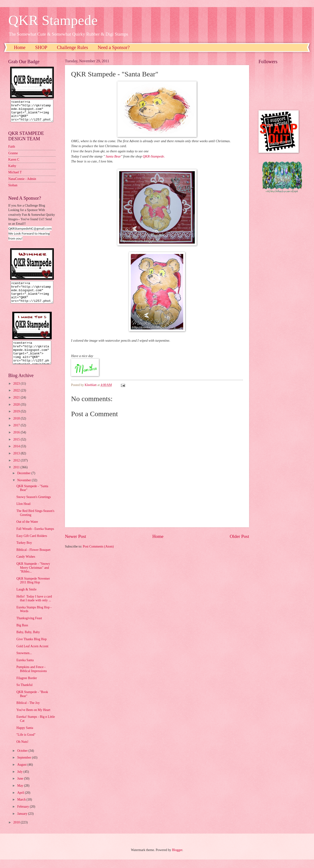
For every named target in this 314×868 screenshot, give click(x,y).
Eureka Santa (25, 669)
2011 (17, 476)
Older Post (239, 536)
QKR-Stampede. (154, 156)
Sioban (13, 189)
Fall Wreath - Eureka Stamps (35, 537)
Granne (13, 157)
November (25, 489)
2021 (17, 406)
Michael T (15, 177)
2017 (17, 434)
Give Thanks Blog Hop (31, 648)
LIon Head (23, 512)
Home (20, 47)
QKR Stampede (53, 20)
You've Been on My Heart (33, 718)
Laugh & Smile (26, 598)
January (23, 822)
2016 (17, 441)
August (22, 773)
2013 (17, 462)
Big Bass (22, 634)
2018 (17, 427)
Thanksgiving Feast (29, 627)
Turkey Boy (24, 551)
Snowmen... (24, 662)
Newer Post (76, 536)
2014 (17, 455)
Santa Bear (113, 156)
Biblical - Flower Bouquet (33, 558)
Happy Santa (25, 736)
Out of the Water (27, 530)
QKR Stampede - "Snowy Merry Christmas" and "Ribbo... (33, 576)
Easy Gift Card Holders (32, 544)
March (22, 808)
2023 (17, 392)
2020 (17, 413)
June (21, 787)
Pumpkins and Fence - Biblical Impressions (32, 677)
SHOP (41, 47)
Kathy (12, 170)
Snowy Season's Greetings (34, 505)
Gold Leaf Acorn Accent (32, 655)
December (24, 482)
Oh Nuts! (22, 750)
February (23, 815)
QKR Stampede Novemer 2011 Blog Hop (33, 589)
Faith (12, 151)
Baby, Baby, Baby (28, 641)
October (23, 759)
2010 (17, 831)
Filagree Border (27, 687)
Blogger (177, 858)
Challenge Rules (72, 47)
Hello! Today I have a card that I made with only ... (34, 607)
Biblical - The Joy (28, 711)
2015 (17, 448)
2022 (17, 399)
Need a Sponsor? (114, 47)
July (20, 780)
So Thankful (24, 693)
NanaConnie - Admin (22, 183)
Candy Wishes (26, 565)
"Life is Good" (26, 743)
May (21, 794)
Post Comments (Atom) (98, 546)
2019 (17, 420)
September (25, 766)
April (21, 801)
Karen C (14, 164)
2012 (17, 469)
